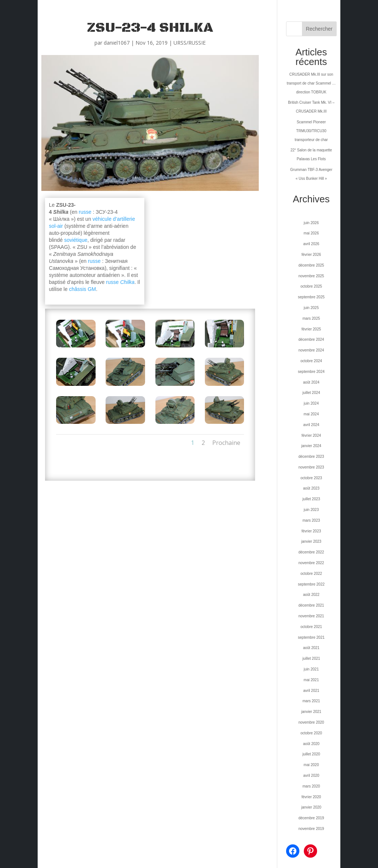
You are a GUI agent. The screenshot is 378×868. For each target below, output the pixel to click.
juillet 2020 (311, 754)
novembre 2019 (311, 829)
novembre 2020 (311, 722)
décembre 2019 (311, 818)
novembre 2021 (311, 616)
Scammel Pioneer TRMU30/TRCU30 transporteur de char (311, 131)
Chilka (127, 282)
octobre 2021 (311, 627)
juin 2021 (311, 669)
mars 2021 (311, 701)
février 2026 (311, 255)
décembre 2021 (311, 605)
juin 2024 (311, 403)
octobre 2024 (311, 361)
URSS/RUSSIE (190, 43)
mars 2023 (311, 520)
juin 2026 (311, 223)
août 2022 (311, 595)
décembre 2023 (311, 457)
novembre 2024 (311, 350)
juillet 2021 (311, 658)
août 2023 (311, 488)
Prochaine (226, 443)
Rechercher (319, 29)
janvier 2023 (311, 541)
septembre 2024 (311, 372)
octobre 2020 (311, 733)
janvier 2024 (311, 446)
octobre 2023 (311, 478)
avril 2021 (311, 691)
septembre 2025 (311, 297)
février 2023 (311, 531)
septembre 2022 (311, 584)
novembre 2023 (311, 467)
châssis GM (83, 289)
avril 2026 (311, 244)
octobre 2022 (311, 574)
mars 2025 (311, 318)
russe (85, 212)
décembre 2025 (311, 265)
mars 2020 (311, 786)
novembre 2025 (311, 276)
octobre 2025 (311, 286)
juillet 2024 (311, 393)
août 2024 (311, 382)
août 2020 (311, 744)
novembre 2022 (311, 563)
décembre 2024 (311, 339)
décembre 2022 (311, 552)
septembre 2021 (311, 637)
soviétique (76, 240)
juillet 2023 (311, 499)
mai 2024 (311, 414)
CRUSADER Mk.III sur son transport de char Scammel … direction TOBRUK (311, 83)
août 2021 (311, 648)
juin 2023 (311, 510)
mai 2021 (311, 680)
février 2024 (311, 435)
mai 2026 (311, 233)
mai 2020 (311, 765)
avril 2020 (311, 776)
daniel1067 (117, 43)
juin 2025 (311, 308)
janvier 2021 (311, 712)
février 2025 (311, 329)
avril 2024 (311, 425)
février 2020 (311, 797)
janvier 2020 (311, 807)
